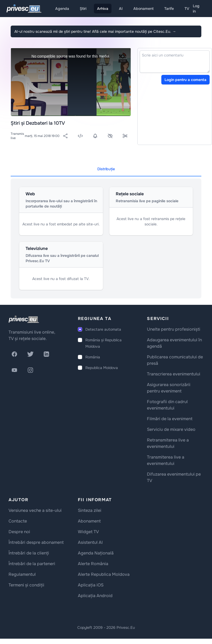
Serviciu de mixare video (171, 429)
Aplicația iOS (91, 585)
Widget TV (88, 532)
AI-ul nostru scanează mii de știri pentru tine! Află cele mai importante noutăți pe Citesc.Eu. (95, 31)
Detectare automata (103, 329)
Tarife (169, 9)
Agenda (62, 9)
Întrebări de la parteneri (32, 564)
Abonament (143, 9)
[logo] (24, 319)
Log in (196, 9)
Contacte (18, 521)
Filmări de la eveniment (170, 419)
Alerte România (93, 564)
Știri (83, 9)
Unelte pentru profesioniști (174, 329)
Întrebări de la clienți (29, 553)
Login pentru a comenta (185, 80)
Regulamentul (22, 574)
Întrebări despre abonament (36, 542)
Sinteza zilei (90, 510)
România (93, 357)
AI (121, 9)
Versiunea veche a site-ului (35, 510)
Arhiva (103, 9)
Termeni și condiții (26, 585)
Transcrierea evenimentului (174, 374)
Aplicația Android (95, 596)
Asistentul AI (90, 542)
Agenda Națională (96, 553)
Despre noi (19, 532)
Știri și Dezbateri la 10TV (38, 123)
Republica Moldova (102, 368)
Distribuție (106, 169)
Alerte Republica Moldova (104, 574)
